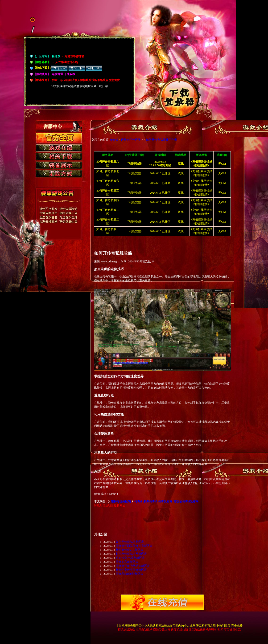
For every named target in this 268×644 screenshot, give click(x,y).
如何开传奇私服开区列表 (161, 140)
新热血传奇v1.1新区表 (130, 550)
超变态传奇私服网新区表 (131, 554)
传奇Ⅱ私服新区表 (127, 562)
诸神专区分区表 (131, 140)
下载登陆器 (135, 173)
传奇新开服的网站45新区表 (133, 566)
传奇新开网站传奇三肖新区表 (134, 546)
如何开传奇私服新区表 (130, 542)
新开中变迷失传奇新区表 (131, 570)
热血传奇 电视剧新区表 (130, 558)
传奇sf (114, 140)
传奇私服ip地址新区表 (130, 574)
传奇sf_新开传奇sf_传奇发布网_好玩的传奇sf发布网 (166, 501)
